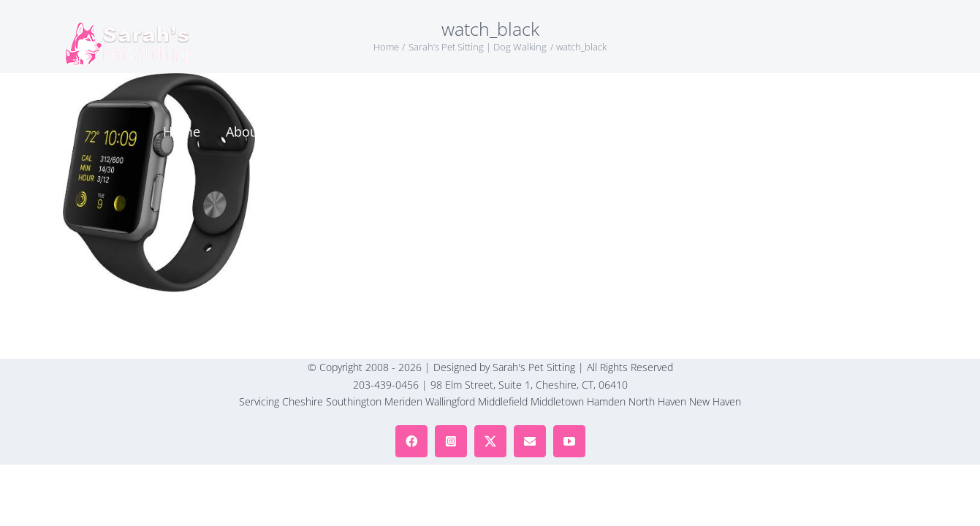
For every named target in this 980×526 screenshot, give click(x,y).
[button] (864, 44)
